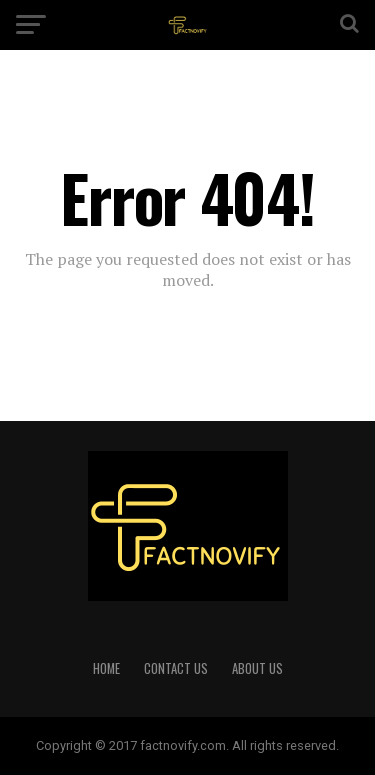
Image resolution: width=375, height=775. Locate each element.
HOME (106, 668)
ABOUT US (257, 668)
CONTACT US (176, 668)
